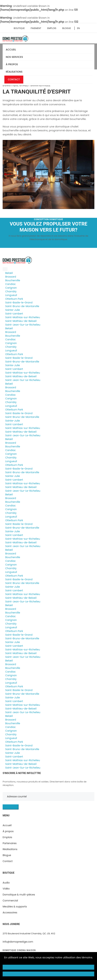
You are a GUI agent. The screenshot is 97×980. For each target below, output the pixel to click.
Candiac (11, 284)
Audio (6, 883)
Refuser (48, 967)
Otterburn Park (14, 299)
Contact (14, 79)
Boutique (19, 28)
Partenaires (10, 843)
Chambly (11, 291)
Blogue (67, 28)
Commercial (10, 901)
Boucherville (13, 280)
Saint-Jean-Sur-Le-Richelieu (23, 325)
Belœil (9, 273)
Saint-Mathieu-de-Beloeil (21, 321)
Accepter (48, 974)
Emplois (52, 28)
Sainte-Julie (13, 310)
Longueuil (11, 295)
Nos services (15, 57)
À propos (13, 64)
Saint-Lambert (14, 314)
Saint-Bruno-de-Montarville (22, 306)
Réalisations (14, 72)
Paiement (36, 28)
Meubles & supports (15, 907)
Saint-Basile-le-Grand (19, 303)
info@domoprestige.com (18, 942)
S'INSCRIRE (11, 807)
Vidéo (6, 889)
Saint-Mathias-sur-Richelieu (23, 317)
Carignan (11, 288)
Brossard (11, 277)
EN (78, 28)
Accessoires (10, 912)
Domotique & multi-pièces (19, 895)
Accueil (11, 50)
